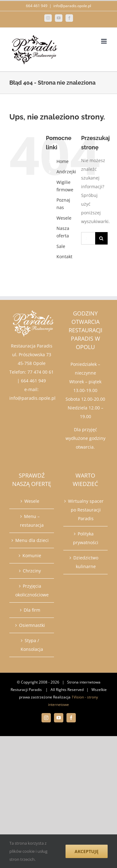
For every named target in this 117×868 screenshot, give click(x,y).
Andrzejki (66, 172)
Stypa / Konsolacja (32, 645)
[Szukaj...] (88, 238)
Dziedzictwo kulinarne (86, 562)
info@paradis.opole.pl (72, 6)
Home (63, 161)
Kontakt (64, 257)
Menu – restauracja (32, 521)
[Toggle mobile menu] (104, 41)
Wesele (64, 218)
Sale (61, 246)
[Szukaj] (101, 238)
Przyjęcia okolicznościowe (32, 590)
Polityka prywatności (86, 538)
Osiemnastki (32, 625)
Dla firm (32, 610)
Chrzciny (32, 571)
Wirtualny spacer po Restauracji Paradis (86, 510)
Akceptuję (87, 851)
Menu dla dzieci (32, 540)
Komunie (32, 555)
